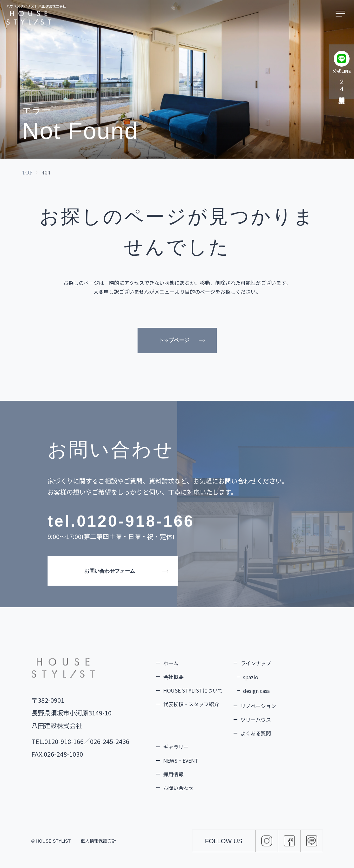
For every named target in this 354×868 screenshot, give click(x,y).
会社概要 (173, 677)
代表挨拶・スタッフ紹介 (191, 704)
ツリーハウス (256, 720)
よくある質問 (256, 733)
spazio (251, 677)
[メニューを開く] (342, 14)
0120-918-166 (135, 521)
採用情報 (173, 774)
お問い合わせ (178, 788)
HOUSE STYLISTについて (193, 690)
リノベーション (258, 706)
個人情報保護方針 (99, 841)
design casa (256, 691)
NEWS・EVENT (181, 760)
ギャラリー (176, 747)
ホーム (171, 663)
